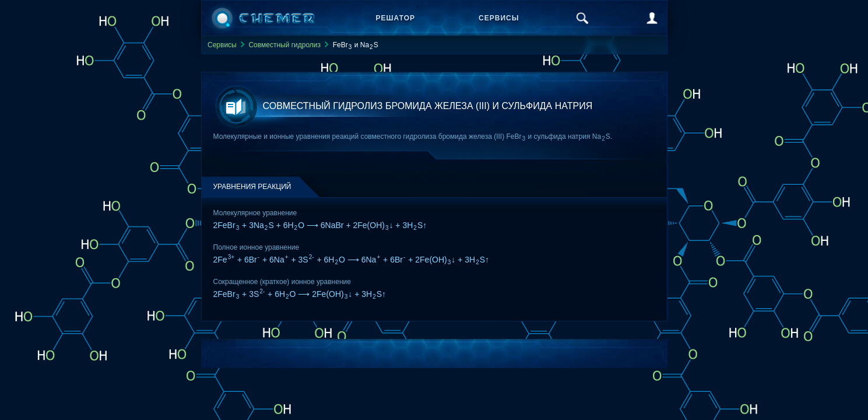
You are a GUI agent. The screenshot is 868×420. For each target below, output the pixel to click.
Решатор (396, 18)
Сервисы (499, 18)
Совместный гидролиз (284, 45)
